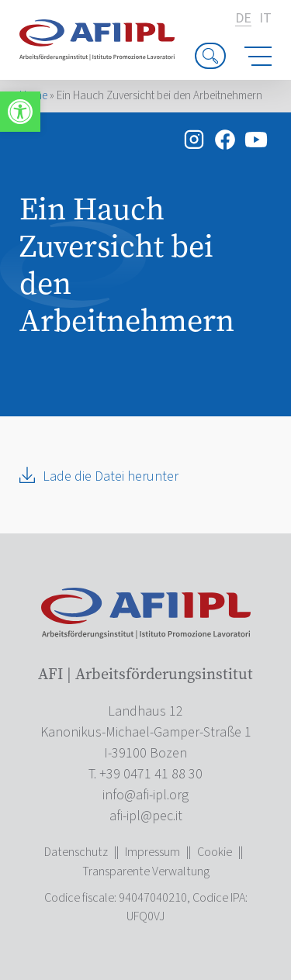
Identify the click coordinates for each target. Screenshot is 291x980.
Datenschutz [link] (76, 852)
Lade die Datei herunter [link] (111, 476)
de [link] (243, 19)
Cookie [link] (215, 852)
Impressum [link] (152, 852)
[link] (20, 112)
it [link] (265, 19)
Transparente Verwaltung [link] (146, 871)
